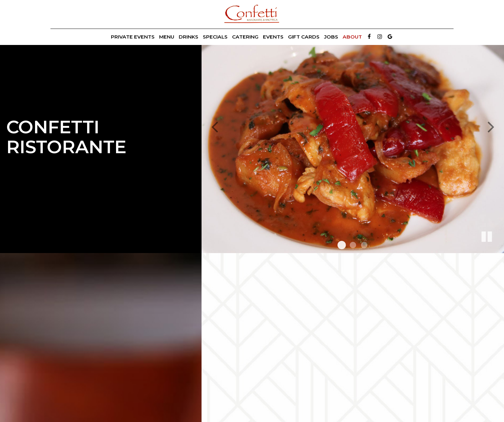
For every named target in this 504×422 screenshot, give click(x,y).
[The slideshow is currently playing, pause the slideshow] (486, 235)
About (352, 37)
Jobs (331, 37)
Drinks (189, 37)
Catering (245, 37)
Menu (167, 37)
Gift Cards (304, 37)
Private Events (133, 37)
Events (273, 37)
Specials (215, 37)
